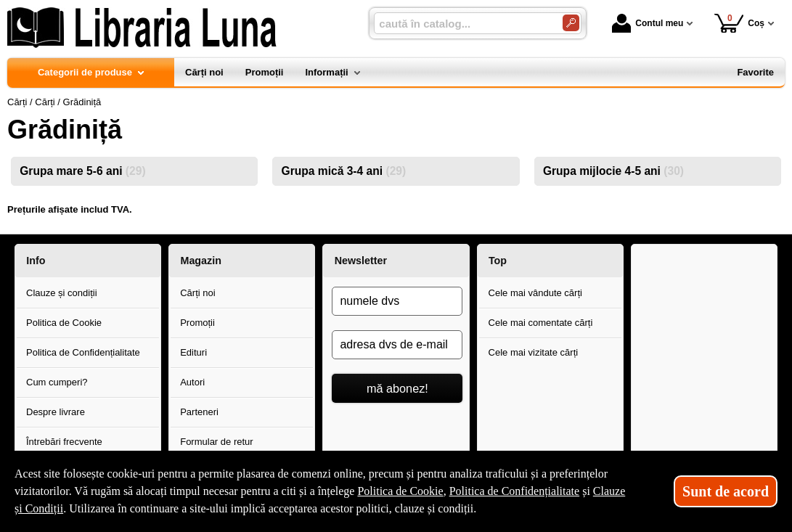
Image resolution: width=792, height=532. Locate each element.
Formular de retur (216, 442)
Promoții (197, 323)
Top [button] (498, 261)
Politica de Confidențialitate (83, 352)
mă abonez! (397, 388)
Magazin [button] (200, 261)
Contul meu (648, 23)
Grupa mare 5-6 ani (82, 171)
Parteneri (199, 412)
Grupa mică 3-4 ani (344, 171)
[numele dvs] (397, 301)
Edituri (193, 352)
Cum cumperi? (57, 382)
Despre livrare (56, 412)
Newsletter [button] (361, 261)
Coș (739, 23)
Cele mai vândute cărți (535, 293)
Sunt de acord (726, 491)
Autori (192, 382)
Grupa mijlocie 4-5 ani (613, 171)
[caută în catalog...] (462, 24)
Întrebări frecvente (64, 442)
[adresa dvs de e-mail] (397, 345)
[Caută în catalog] (571, 23)
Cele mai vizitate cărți (534, 352)
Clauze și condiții (62, 293)
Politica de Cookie (64, 323)
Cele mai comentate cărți (541, 323)
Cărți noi (197, 293)
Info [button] (36, 261)
